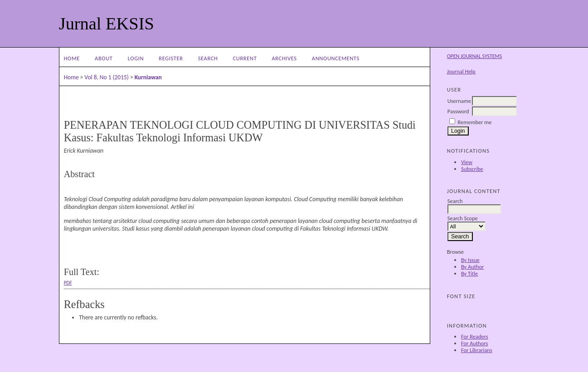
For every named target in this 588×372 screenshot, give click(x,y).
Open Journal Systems (474, 56)
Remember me (475, 122)
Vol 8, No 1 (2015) (107, 77)
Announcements (336, 58)
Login (136, 58)
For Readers (475, 336)
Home (72, 58)
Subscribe (472, 169)
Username (459, 101)
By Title (469, 273)
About (104, 58)
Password (458, 111)
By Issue (470, 260)
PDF (68, 283)
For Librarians (477, 350)
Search (208, 58)
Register (171, 58)
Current (245, 58)
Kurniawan (148, 77)
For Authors (474, 343)
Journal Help (461, 71)
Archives (284, 58)
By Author (473, 267)
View (467, 162)
